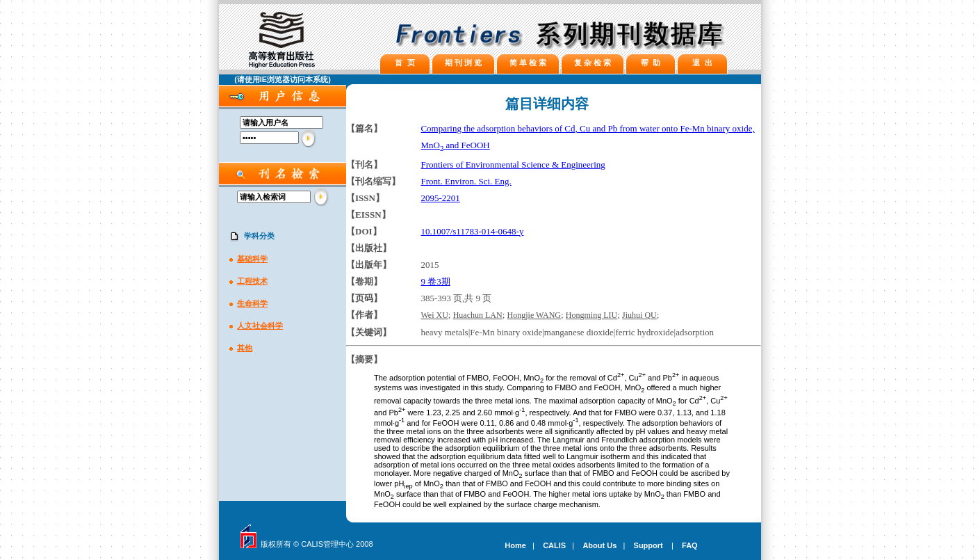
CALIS (554, 545)
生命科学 (252, 303)
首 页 (405, 63)
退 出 (702, 63)
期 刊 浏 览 (463, 63)
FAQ (690, 545)
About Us (599, 545)
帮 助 (651, 63)
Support (648, 545)
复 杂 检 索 (593, 63)
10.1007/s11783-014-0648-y (472, 231)
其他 (245, 348)
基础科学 (252, 259)
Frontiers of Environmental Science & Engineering (513, 165)
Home (515, 545)
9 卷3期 (435, 281)
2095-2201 (440, 198)
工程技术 (252, 281)
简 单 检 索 (528, 63)
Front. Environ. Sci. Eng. (466, 181)
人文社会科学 (260, 326)
